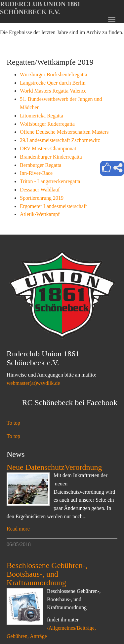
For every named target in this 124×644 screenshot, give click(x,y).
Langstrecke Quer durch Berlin (53, 83)
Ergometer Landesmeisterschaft (53, 206)
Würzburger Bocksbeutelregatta (54, 74)
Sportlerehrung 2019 (42, 198)
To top (13, 423)
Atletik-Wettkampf (40, 214)
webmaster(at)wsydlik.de (33, 383)
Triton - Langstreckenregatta (50, 181)
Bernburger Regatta (41, 165)
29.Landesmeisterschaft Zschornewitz (60, 140)
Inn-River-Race (36, 173)
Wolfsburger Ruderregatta (47, 124)
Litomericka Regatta (41, 116)
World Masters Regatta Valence (53, 91)
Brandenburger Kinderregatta (51, 157)
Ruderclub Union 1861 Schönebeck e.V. (40, 8)
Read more (18, 529)
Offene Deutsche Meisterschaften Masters (64, 132)
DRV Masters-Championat (48, 148)
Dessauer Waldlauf (40, 190)
